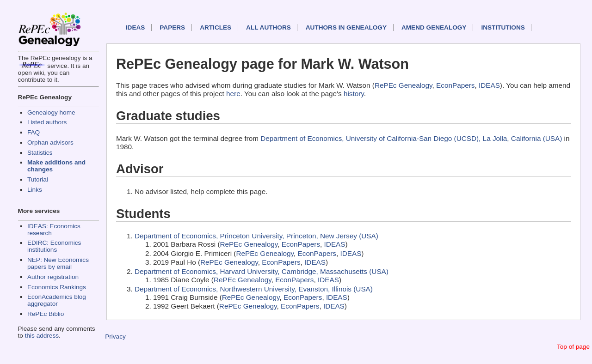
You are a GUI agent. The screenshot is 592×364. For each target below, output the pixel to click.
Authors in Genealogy (346, 27)
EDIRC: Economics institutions (54, 246)
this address (42, 336)
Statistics (40, 153)
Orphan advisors (50, 143)
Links (35, 190)
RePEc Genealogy (404, 85)
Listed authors (47, 122)
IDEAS (136, 27)
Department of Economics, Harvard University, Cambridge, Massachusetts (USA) (262, 271)
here (233, 94)
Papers (172, 27)
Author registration (53, 277)
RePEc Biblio (46, 314)
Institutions (503, 27)
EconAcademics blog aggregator (57, 300)
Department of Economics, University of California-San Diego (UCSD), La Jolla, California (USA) (411, 138)
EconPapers (455, 85)
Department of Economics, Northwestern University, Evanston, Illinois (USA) (254, 289)
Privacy (115, 337)
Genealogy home (51, 112)
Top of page (573, 347)
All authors (268, 27)
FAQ (34, 132)
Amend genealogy (434, 27)
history (354, 94)
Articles (216, 27)
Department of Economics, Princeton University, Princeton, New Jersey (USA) (256, 236)
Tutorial (38, 179)
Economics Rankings (57, 287)
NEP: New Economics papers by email (58, 263)
